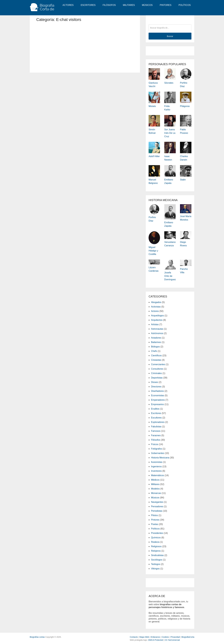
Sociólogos (157, 560)
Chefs (154, 351)
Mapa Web (144, 637)
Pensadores (157, 506)
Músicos (147, 5)
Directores (156, 387)
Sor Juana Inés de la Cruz (170, 133)
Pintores (166, 5)
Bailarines (156, 342)
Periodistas (157, 511)
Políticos (185, 5)
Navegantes (157, 502)
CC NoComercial (172, 640)
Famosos (156, 431)
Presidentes (157, 533)
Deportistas (157, 378)
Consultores (157, 369)
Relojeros (156, 551)
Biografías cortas (37, 637)
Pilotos (154, 515)
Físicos (155, 444)
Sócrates (169, 83)
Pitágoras (185, 106)
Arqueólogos (157, 316)
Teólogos (156, 564)
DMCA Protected (156, 640)
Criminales (156, 373)
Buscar (170, 36)
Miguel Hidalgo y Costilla (153, 251)
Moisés (152, 106)
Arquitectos (157, 320)
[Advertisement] (85, 46)
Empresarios (157, 404)
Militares (129, 5)
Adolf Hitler (154, 156)
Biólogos (155, 347)
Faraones (156, 435)
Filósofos (109, 5)
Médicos (155, 480)
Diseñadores (157, 391)
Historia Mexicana (160, 458)
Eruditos (155, 409)
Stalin (183, 180)
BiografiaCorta (188, 637)
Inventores (156, 471)
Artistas (155, 324)
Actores (68, 5)
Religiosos (156, 546)
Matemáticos (157, 475)
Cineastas (156, 360)
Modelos (155, 489)
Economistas (158, 395)
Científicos (156, 356)
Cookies (165, 637)
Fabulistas (156, 427)
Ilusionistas (157, 462)
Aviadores (156, 338)
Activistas (156, 307)
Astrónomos (157, 333)
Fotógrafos (156, 449)
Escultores (156, 418)
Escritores (88, 5)
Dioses (154, 382)
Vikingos (155, 569)
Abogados (156, 302)
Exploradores (158, 422)
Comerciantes (158, 364)
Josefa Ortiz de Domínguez (170, 276)
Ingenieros (156, 466)
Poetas (155, 524)
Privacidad (175, 637)
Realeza (155, 542)
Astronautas (157, 329)
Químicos (156, 538)
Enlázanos (155, 637)
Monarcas (156, 493)
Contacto (134, 637)
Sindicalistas (157, 555)
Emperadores (158, 400)
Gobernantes (158, 453)
